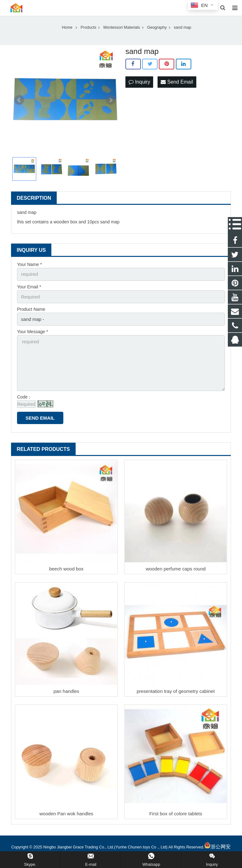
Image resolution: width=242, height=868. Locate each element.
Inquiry (139, 87)
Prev (19, 105)
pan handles (66, 692)
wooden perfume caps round (176, 570)
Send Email (177, 87)
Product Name (31, 314)
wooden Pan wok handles (66, 815)
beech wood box (66, 570)
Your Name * (29, 270)
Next (111, 105)
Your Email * (29, 292)
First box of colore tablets (176, 815)
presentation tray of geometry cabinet (176, 692)
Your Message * (32, 335)
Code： (24, 398)
